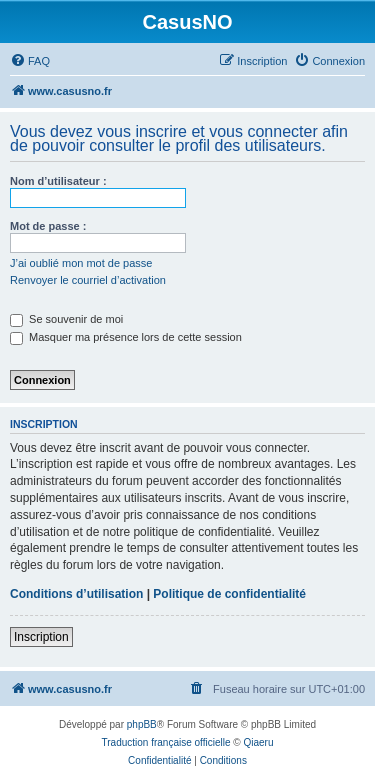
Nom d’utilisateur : (58, 181)
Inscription (41, 637)
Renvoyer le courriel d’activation (88, 280)
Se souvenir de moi (66, 319)
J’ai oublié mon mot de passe (81, 263)
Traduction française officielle (166, 742)
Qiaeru (258, 742)
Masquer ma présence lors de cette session (126, 337)
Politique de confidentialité (229, 594)
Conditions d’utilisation (76, 594)
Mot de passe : (48, 226)
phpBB (142, 724)
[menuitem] (30, 61)
